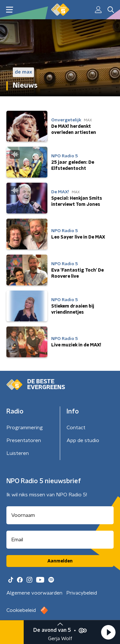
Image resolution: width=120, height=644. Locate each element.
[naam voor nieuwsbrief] (60, 515)
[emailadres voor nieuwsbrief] (60, 540)
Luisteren (18, 453)
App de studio (83, 440)
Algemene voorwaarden (34, 593)
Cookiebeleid (21, 610)
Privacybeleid (82, 593)
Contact (76, 428)
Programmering (25, 428)
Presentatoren (24, 440)
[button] (108, 632)
